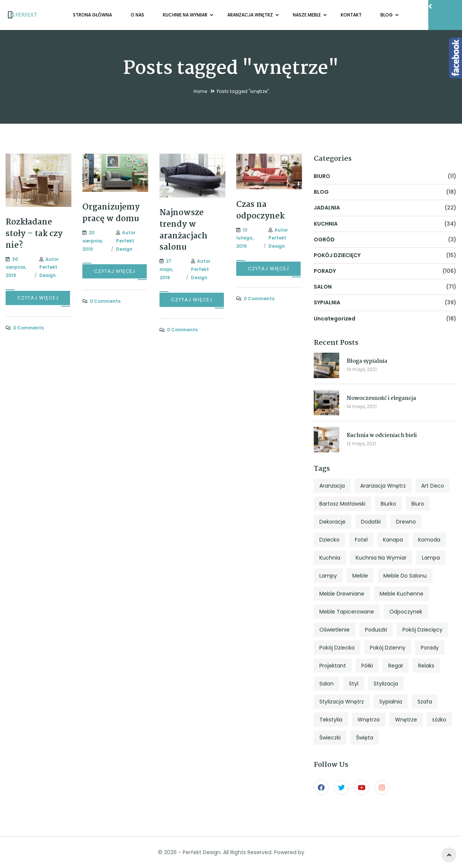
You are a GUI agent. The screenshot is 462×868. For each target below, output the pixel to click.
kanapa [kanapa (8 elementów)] (393, 540)
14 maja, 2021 (362, 369)
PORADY (325, 271)
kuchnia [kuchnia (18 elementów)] (330, 558)
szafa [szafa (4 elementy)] (425, 702)
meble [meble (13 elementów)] (360, 576)
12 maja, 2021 (361, 444)
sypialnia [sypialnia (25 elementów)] (391, 702)
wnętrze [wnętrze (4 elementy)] (406, 720)
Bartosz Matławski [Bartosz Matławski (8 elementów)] (342, 504)
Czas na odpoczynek (260, 210)
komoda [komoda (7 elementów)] (429, 540)
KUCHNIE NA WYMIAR (186, 15)
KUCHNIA (326, 224)
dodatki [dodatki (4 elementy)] (371, 522)
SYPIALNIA (327, 302)
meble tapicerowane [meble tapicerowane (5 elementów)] (347, 612)
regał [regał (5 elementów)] (396, 666)
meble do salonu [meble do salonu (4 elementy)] (405, 576)
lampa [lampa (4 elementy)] (431, 558)
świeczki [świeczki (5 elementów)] (330, 738)
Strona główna (92, 15)
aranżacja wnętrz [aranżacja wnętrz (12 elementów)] (383, 486)
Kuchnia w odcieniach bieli (382, 435)
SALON (323, 287)
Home (200, 91)
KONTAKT (351, 15)
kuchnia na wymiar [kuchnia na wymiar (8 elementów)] (381, 558)
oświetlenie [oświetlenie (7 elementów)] (335, 630)
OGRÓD (324, 239)
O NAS (137, 15)
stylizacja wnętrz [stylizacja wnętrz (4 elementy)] (342, 702)
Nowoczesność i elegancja (381, 398)
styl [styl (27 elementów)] (354, 684)
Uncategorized (335, 319)
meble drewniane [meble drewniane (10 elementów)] (342, 594)
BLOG (387, 15)
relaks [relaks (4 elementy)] (426, 666)
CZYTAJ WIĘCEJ (38, 298)
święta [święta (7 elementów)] (365, 738)
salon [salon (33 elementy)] (326, 684)
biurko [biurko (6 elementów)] (388, 504)
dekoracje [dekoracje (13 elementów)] (332, 522)
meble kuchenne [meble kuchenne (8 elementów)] (402, 594)
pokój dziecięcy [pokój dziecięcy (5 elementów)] (423, 630)
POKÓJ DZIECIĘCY (337, 255)
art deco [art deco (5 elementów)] (433, 486)
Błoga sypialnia (367, 361)
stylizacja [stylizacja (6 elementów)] (386, 684)
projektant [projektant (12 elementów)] (333, 666)
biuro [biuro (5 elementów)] (418, 504)
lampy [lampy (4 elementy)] (328, 576)
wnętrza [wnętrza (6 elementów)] (369, 720)
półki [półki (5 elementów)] (367, 666)
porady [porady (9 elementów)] (430, 648)
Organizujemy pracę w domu (111, 213)
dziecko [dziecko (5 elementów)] (329, 540)
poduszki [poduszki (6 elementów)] (376, 630)
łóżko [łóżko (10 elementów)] (439, 720)
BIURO (322, 176)
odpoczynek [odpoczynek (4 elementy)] (406, 612)
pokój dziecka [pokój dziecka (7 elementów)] (337, 648)
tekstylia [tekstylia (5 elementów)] (331, 720)
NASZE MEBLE (307, 15)
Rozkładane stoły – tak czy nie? (34, 234)
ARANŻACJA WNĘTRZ (251, 15)
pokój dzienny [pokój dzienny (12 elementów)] (388, 648)
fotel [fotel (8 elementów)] (361, 540)
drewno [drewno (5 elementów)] (406, 522)
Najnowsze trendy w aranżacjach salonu (183, 230)
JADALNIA (327, 208)
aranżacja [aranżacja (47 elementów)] (332, 486)
